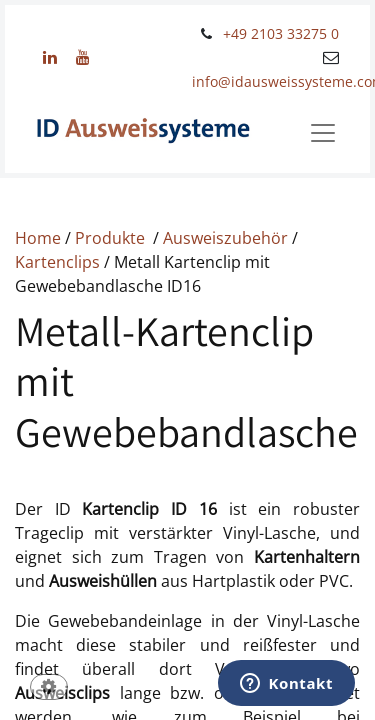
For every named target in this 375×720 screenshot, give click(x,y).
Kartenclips (59, 262)
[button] (49, 688)
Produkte (112, 238)
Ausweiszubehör (227, 238)
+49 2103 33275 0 (281, 33)
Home (40, 238)
